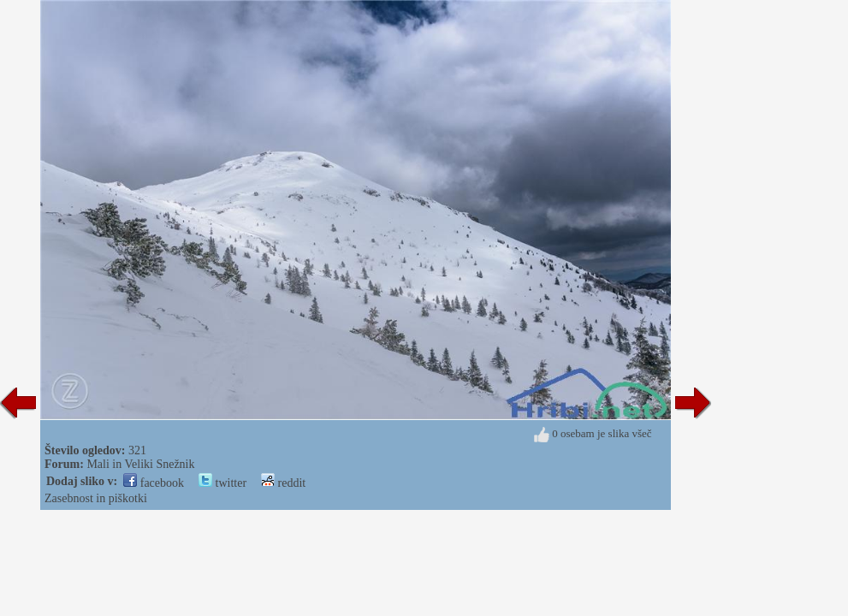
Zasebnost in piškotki (96, 498)
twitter (222, 483)
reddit (283, 483)
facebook (154, 483)
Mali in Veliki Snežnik (140, 464)
